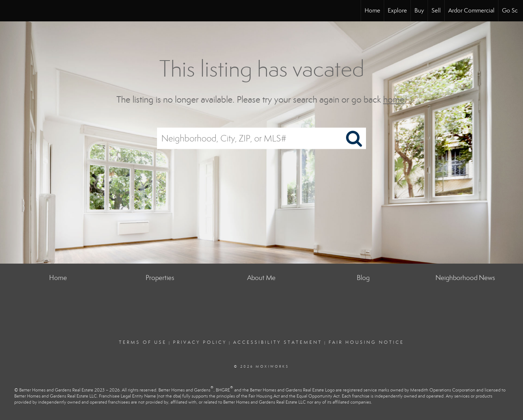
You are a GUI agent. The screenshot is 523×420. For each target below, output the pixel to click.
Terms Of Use (143, 342)
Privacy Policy (200, 342)
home (394, 100)
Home (372, 11)
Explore (397, 11)
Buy (419, 11)
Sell (436, 11)
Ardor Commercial (471, 11)
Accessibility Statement (278, 342)
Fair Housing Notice (366, 342)
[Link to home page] (9, 11)
